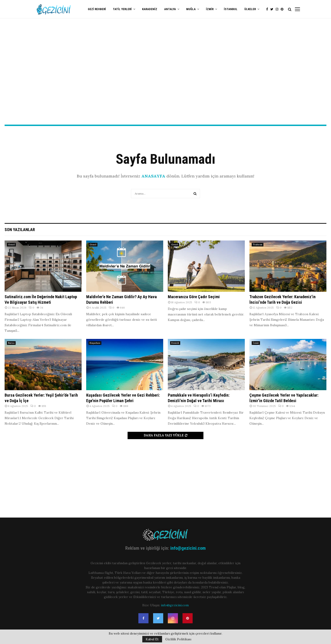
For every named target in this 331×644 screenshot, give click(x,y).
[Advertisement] (165, 88)
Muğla (191, 9)
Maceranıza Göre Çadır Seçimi (194, 297)
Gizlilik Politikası (178, 639)
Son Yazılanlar (20, 230)
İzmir (210, 9)
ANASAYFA (153, 176)
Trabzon (258, 245)
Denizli (175, 343)
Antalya (170, 9)
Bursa (11, 343)
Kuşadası (95, 343)
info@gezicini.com (188, 548)
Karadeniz (150, 9)
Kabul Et (152, 639)
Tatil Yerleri (122, 9)
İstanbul (231, 9)
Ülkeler (250, 9)
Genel (11, 245)
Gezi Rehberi (97, 9)
